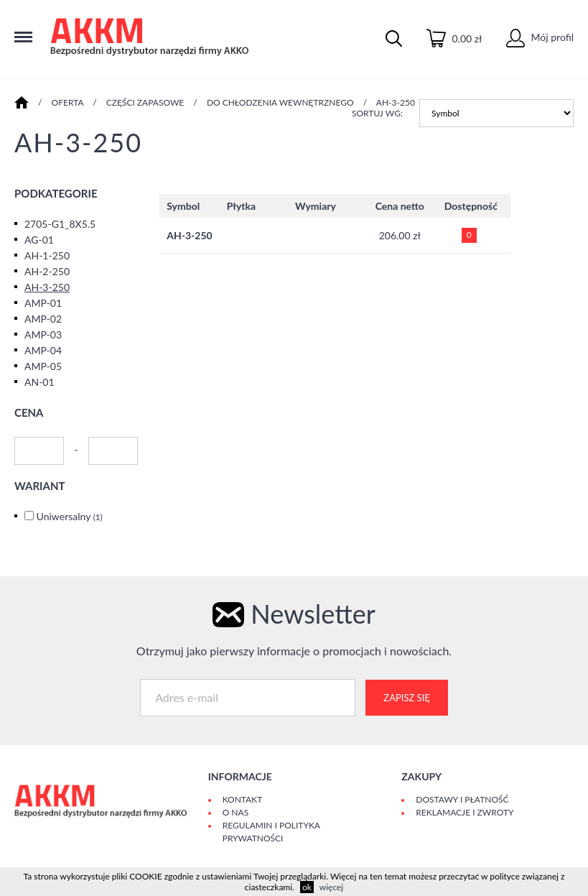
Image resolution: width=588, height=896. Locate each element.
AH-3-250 (396, 102)
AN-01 (39, 382)
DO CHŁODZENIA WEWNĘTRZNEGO (280, 102)
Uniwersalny (70, 516)
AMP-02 (43, 319)
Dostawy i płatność (462, 799)
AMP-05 (43, 366)
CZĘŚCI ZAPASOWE (145, 102)
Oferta (68, 102)
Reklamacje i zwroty (465, 812)
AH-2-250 (47, 271)
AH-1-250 (47, 255)
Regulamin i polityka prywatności (271, 832)
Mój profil (540, 37)
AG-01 (39, 240)
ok (307, 887)
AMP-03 (43, 334)
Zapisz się (406, 698)
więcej (331, 887)
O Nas (235, 812)
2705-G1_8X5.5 (60, 224)
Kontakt (243, 799)
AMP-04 (43, 350)
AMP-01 (43, 303)
